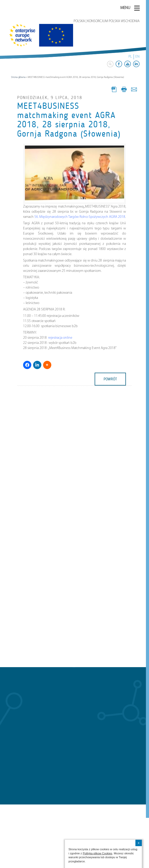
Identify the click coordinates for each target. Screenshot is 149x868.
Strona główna (18, 77)
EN (137, 57)
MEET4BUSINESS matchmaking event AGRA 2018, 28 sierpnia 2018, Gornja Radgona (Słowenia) (69, 120)
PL (130, 57)
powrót (110, 379)
